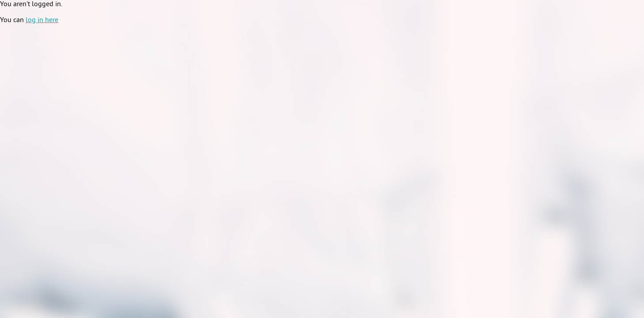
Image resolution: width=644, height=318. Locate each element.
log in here (42, 20)
